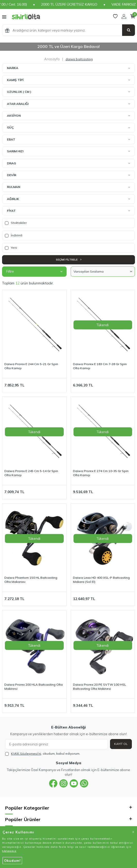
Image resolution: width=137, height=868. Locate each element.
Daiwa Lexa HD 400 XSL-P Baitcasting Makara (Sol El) (101, 580)
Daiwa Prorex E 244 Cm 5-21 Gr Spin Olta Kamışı (31, 366)
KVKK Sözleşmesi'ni (26, 754)
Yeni (11, 248)
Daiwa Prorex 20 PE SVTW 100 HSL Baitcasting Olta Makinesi (99, 687)
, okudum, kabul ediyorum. (43, 754)
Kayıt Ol (121, 744)
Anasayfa (52, 59)
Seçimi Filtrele (68, 260)
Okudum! (12, 861)
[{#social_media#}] (53, 783)
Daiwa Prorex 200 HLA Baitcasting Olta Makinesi (34, 687)
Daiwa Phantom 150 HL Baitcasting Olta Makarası (31, 580)
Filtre (34, 271)
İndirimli (14, 235)
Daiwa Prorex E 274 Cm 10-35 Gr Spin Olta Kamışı (101, 473)
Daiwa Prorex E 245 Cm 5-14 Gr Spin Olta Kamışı (31, 473)
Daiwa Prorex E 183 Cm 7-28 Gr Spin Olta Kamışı (100, 366)
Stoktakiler (16, 223)
